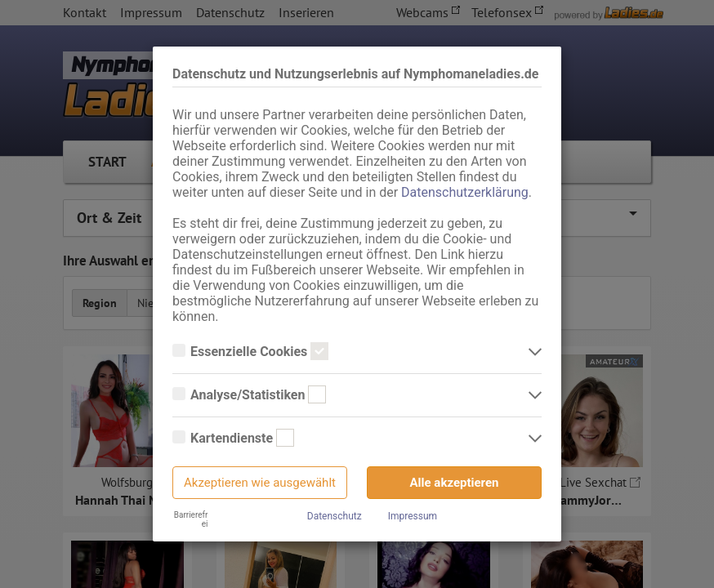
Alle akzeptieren (455, 483)
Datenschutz (335, 516)
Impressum (413, 516)
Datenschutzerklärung (465, 192)
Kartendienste (233, 439)
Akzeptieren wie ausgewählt (260, 483)
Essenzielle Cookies (250, 352)
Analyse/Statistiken (249, 395)
